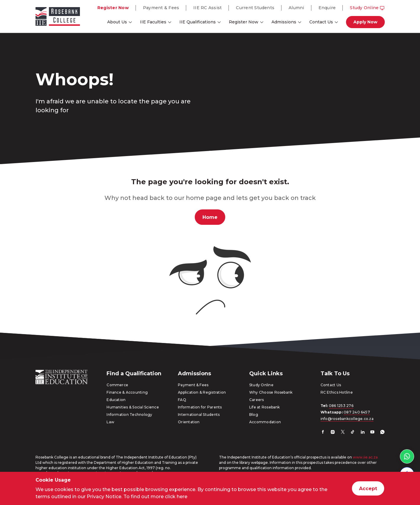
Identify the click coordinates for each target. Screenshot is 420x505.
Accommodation (265, 422)
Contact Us (321, 22)
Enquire (327, 8)
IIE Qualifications (198, 22)
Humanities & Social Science (133, 407)
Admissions (284, 22)
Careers (257, 400)
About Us (117, 22)
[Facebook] (323, 433)
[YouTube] (372, 433)
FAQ (182, 400)
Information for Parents (200, 407)
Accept (368, 489)
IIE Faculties (153, 22)
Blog (254, 415)
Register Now (113, 8)
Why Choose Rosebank (271, 392)
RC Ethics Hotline (337, 392)
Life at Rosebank (265, 407)
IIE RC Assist (207, 8)
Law (110, 422)
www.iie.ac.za (365, 457)
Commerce (117, 385)
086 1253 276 (341, 406)
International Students (199, 415)
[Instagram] (333, 433)
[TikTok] (353, 433)
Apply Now (365, 22)
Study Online (367, 8)
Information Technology (129, 415)
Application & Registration (202, 392)
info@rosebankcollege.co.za (347, 419)
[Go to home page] (58, 17)
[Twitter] (343, 433)
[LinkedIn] (363, 433)
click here (176, 497)
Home (210, 217)
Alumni (296, 8)
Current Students (255, 8)
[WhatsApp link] (407, 456)
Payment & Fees (161, 8)
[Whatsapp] (382, 433)
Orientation (189, 422)
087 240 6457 (357, 412)
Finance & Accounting (127, 392)
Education (116, 400)
